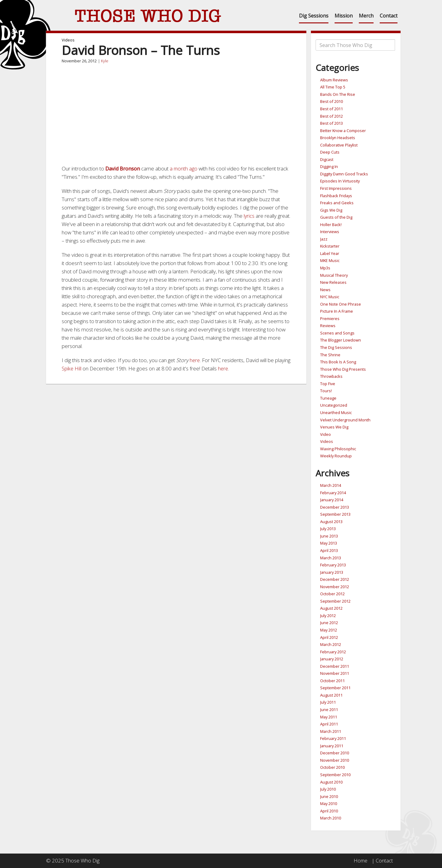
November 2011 (335, 673)
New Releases (333, 282)
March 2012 (331, 644)
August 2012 (331, 608)
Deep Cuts (330, 152)
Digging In (329, 166)
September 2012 (335, 601)
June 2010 (329, 796)
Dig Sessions (314, 16)
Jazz (324, 239)
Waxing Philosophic (338, 449)
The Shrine (330, 355)
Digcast (327, 159)
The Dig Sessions (336, 347)
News (325, 290)
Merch (366, 16)
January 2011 (332, 746)
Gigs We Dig (331, 210)
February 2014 (333, 493)
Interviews (330, 232)
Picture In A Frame (337, 311)
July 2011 (328, 702)
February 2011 (333, 738)
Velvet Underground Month (345, 420)
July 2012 (328, 616)
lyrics (250, 216)
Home (360, 860)
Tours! (326, 391)
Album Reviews (334, 80)
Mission (344, 16)
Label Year (330, 253)
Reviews (328, 326)
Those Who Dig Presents (343, 369)
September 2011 (335, 688)
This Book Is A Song (338, 362)
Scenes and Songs (337, 333)
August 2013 (331, 522)
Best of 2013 (331, 123)
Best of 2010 (331, 101)
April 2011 (329, 724)
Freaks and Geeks (337, 203)
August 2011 (331, 695)
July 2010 (328, 789)
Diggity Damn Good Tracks (344, 174)
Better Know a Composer (343, 131)
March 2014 (331, 485)
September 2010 (335, 775)
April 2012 (329, 637)
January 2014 (332, 500)
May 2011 (329, 717)
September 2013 (335, 514)
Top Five (328, 384)
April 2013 (329, 550)
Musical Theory (334, 275)
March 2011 (331, 731)
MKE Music (330, 260)
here (195, 360)
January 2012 (332, 659)
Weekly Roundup (336, 456)
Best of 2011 (331, 109)
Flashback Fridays (336, 196)
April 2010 (329, 811)
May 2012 (329, 630)
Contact (389, 16)
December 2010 (335, 753)
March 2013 (331, 558)
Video (326, 434)
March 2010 (331, 818)
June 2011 (329, 710)
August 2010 (331, 782)
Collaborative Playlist (339, 145)
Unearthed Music (336, 412)
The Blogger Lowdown (341, 340)
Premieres (330, 319)
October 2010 (332, 767)
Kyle (105, 61)
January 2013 (332, 572)
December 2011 (335, 666)
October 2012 (332, 594)
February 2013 (333, 565)
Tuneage (328, 398)
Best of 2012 (331, 116)
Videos (68, 40)
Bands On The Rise (338, 94)
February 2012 (333, 652)
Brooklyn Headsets (338, 138)
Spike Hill (88, 368)
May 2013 (329, 543)
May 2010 (329, 803)
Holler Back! (331, 225)
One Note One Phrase (341, 304)
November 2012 (335, 587)
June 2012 (329, 623)
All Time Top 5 (333, 87)
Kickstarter (330, 246)
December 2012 (335, 579)
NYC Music (330, 297)
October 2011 (332, 681)
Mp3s (325, 268)
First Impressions (336, 188)
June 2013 (329, 536)
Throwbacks (331, 376)
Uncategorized (334, 405)
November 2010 (335, 760)
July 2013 (328, 529)
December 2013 (335, 507)
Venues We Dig (334, 427)
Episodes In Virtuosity (340, 181)
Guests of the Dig (336, 217)
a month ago (185, 168)
